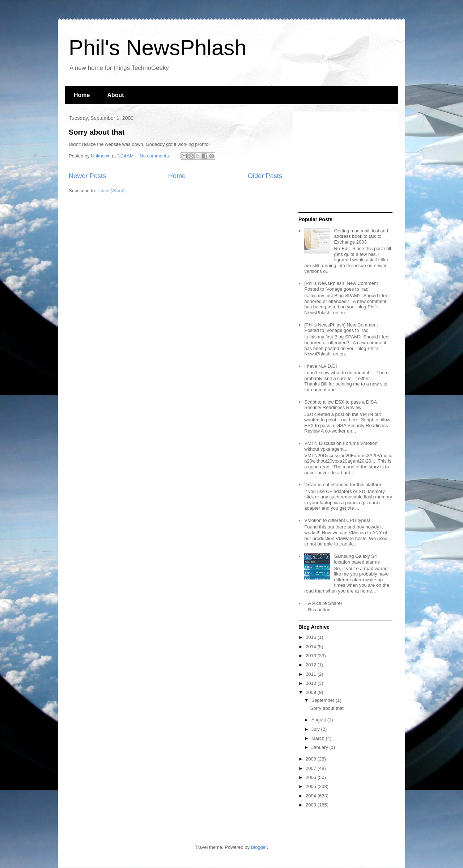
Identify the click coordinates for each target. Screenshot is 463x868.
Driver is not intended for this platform (343, 484)
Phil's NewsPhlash (158, 48)
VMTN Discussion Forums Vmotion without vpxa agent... (341, 446)
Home (82, 95)
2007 (312, 768)
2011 (312, 674)
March (319, 738)
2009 (312, 692)
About (115, 95)
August (319, 720)
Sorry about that (97, 132)
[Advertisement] (344, 162)
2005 (312, 786)
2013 (312, 656)
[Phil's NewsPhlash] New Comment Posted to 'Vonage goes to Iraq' (341, 286)
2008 (312, 759)
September (324, 700)
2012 (312, 665)
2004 (312, 796)
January (320, 747)
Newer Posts (87, 176)
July (316, 729)
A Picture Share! (325, 603)
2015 (312, 637)
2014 (312, 647)
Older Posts (265, 176)
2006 (312, 777)
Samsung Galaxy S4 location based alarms (357, 559)
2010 (312, 683)
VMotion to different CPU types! (337, 520)
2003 (312, 805)
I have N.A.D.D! (320, 366)
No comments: (155, 156)
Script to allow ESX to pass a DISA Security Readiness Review (340, 405)
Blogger (259, 847)
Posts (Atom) (111, 191)
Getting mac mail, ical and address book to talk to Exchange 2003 (361, 236)
